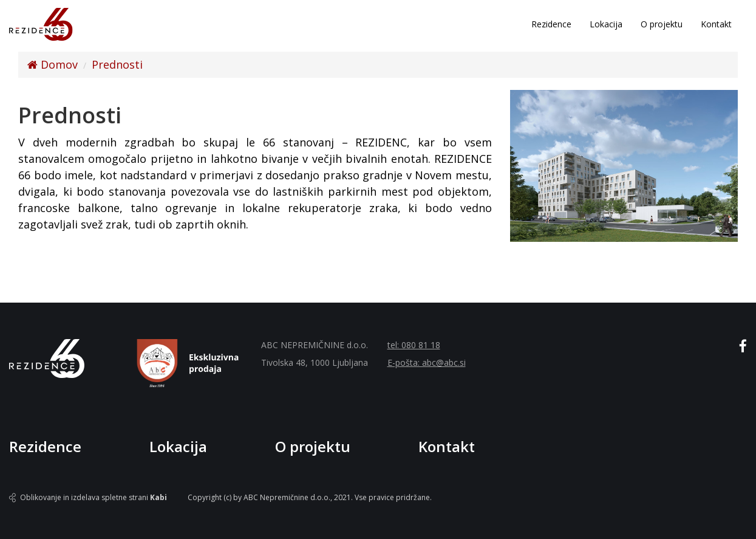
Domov (53, 64)
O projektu (662, 24)
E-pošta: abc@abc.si (427, 362)
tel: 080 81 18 (414, 345)
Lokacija (606, 24)
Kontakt (716, 24)
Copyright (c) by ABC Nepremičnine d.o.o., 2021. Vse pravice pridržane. (310, 497)
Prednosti (117, 64)
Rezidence (551, 24)
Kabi (158, 497)
